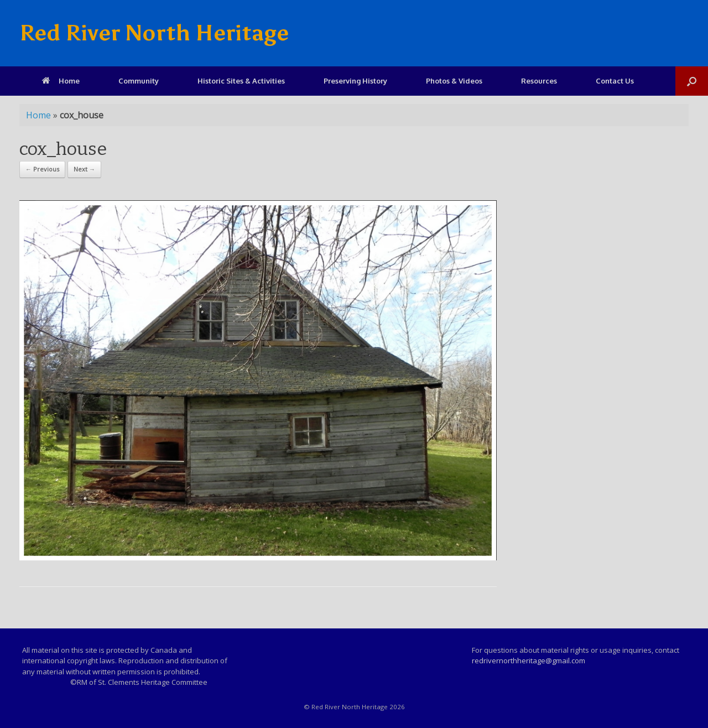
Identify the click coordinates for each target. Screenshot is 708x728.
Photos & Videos (454, 81)
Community (139, 81)
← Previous (42, 169)
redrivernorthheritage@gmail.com (529, 661)
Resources (539, 81)
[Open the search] (692, 81)
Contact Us (615, 81)
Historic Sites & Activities (241, 81)
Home (61, 81)
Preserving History (355, 81)
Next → (84, 169)
